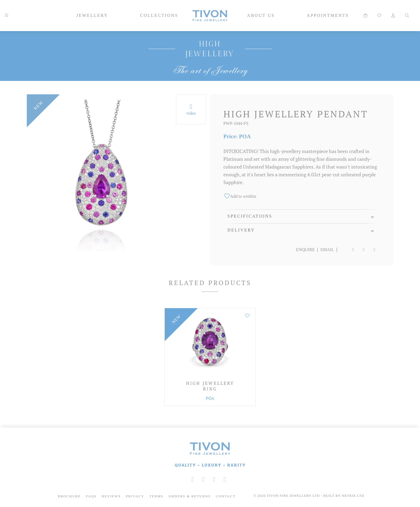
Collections (159, 15)
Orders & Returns (190, 496)
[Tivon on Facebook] (203, 479)
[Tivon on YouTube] (214, 479)
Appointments (328, 15)
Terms (157, 496)
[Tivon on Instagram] (193, 479)
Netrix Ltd (353, 496)
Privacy (135, 496)
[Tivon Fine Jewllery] (210, 455)
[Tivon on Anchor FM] (225, 479)
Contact (226, 496)
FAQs (91, 496)
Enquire (305, 250)
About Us (261, 15)
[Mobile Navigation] (6, 16)
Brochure (69, 496)
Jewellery (92, 15)
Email (327, 250)
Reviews (111, 496)
